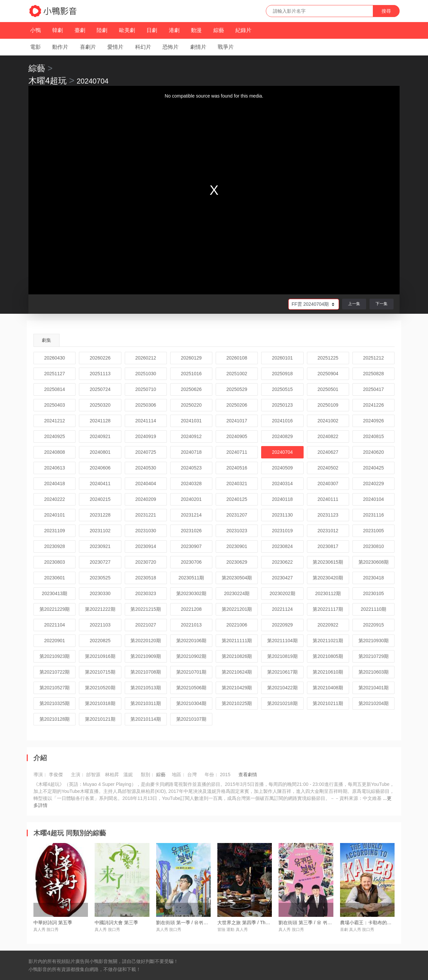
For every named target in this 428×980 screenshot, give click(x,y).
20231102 (100, 531)
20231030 (145, 531)
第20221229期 (55, 609)
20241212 (55, 421)
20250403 (55, 405)
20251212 (373, 358)
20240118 (282, 499)
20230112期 (328, 593)
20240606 (100, 468)
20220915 (373, 625)
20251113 (100, 374)
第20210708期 (145, 672)
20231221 (145, 515)
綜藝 (219, 30)
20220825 (100, 641)
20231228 (100, 515)
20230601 (55, 578)
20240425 (373, 468)
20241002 (328, 421)
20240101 (55, 515)
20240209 (145, 499)
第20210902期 (191, 656)
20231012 (328, 531)
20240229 (373, 483)
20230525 (100, 578)
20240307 (328, 483)
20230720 (145, 562)
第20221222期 (100, 609)
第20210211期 (328, 703)
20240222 (55, 499)
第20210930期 (373, 641)
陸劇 (102, 30)
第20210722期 (55, 672)
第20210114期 (145, 719)
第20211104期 (282, 641)
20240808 (55, 452)
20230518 (145, 578)
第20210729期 (373, 656)
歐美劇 (127, 30)
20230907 (191, 546)
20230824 (282, 546)
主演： (78, 775)
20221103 (100, 625)
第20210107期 (191, 719)
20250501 (328, 389)
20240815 (373, 436)
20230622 (282, 562)
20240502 (328, 468)
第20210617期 (282, 672)
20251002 (237, 374)
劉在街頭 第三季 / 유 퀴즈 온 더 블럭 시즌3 (323, 923)
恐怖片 (171, 47)
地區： (179, 775)
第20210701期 (191, 672)
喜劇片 (88, 47)
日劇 (152, 30)
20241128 (100, 421)
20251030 (145, 374)
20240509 (282, 468)
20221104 (55, 625)
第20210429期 (237, 688)
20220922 (328, 625)
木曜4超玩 (47, 81)
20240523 (191, 468)
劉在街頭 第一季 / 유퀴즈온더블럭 (192, 923)
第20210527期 (55, 688)
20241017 (237, 421)
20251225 (328, 358)
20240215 (100, 499)
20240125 (237, 499)
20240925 (55, 436)
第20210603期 (373, 672)
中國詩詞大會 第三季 (116, 923)
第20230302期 (191, 593)
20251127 (55, 374)
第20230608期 (373, 562)
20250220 (191, 405)
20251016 (191, 374)
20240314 (282, 483)
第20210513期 (145, 688)
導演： (40, 775)
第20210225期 (237, 703)
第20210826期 (237, 656)
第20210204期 (373, 703)
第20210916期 (100, 656)
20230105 (373, 593)
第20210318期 (100, 703)
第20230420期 (328, 578)
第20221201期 (237, 609)
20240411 (100, 483)
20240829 (282, 436)
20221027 (145, 625)
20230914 (145, 546)
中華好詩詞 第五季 (53, 923)
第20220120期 (145, 641)
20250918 (282, 374)
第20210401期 (373, 688)
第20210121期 (100, 719)
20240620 (373, 452)
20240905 (237, 436)
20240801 (100, 452)
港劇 (174, 30)
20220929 (282, 625)
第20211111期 (237, 641)
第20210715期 (100, 672)
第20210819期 (282, 656)
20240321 (237, 483)
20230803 (55, 562)
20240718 (191, 452)
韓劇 (58, 30)
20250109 (328, 405)
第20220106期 (191, 641)
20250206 (237, 405)
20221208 (191, 609)
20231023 (237, 531)
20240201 (191, 499)
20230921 (100, 546)
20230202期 (282, 593)
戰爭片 (226, 47)
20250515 (282, 389)
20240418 (55, 483)
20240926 (373, 421)
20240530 (145, 468)
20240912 (191, 436)
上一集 (354, 304)
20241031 (191, 421)
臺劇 (80, 30)
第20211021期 (328, 641)
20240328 (191, 483)
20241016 (282, 421)
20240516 (237, 468)
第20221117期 (328, 609)
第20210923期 (55, 656)
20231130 (282, 515)
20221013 (191, 625)
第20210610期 (328, 672)
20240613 (55, 468)
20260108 (237, 358)
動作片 (60, 47)
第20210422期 (282, 688)
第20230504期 (237, 578)
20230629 (237, 562)
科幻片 (143, 47)
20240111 (328, 499)
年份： (212, 775)
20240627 (328, 452)
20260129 (191, 358)
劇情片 (198, 47)
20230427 (282, 578)
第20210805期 (328, 656)
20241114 (145, 421)
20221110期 (373, 609)
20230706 (191, 562)
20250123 (282, 405)
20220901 (55, 641)
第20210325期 (55, 703)
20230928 (55, 546)
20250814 (55, 389)
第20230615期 (328, 562)
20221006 (237, 625)
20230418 (373, 578)
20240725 (145, 452)
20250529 (237, 389)
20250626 (191, 389)
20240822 (328, 436)
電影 (35, 47)
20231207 (237, 515)
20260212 (145, 358)
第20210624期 (237, 672)
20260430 (55, 358)
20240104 (373, 499)
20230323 (145, 593)
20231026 (191, 531)
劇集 (46, 340)
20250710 (145, 389)
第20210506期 (191, 688)
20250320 (100, 405)
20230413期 (55, 593)
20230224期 (237, 593)
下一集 (382, 304)
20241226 (373, 405)
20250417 (373, 389)
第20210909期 (145, 656)
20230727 (100, 562)
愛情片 (115, 47)
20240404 (145, 483)
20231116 (373, 515)
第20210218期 (282, 703)
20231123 (328, 515)
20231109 (55, 531)
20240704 (282, 452)
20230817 (328, 546)
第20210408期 (328, 688)
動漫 (196, 30)
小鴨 (35, 30)
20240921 (100, 436)
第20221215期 (145, 609)
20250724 (100, 389)
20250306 (145, 405)
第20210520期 (100, 688)
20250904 (328, 374)
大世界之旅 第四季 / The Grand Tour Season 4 (265, 923)
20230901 (237, 546)
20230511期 (191, 578)
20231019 (282, 531)
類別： (148, 775)
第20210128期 (55, 719)
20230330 (100, 593)
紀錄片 (243, 30)
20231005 (373, 531)
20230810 (373, 546)
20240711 (237, 452)
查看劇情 (248, 775)
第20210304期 (191, 703)
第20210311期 (145, 703)
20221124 (282, 609)
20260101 (282, 358)
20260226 (100, 358)
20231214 (191, 515)
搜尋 (386, 11)
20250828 (373, 374)
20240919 (145, 436)
